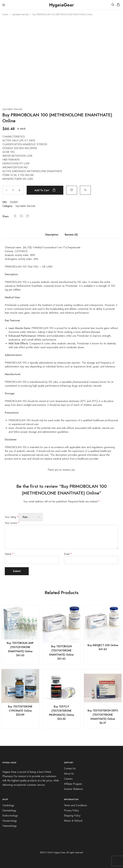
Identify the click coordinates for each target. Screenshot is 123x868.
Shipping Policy (72, 816)
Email (68, 554)
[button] (85, 190)
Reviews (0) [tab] (71, 235)
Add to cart (45, 190)
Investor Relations (73, 789)
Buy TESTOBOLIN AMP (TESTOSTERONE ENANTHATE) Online (20, 647)
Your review (12, 523)
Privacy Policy (71, 810)
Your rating (12, 517)
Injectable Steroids (20, 14)
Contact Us (70, 769)
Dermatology (9, 810)
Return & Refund (73, 821)
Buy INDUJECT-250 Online (103, 645)
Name (9, 554)
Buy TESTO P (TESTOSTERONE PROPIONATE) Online (61, 711)
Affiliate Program (73, 784)
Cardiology (8, 805)
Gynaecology (10, 821)
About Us (69, 774)
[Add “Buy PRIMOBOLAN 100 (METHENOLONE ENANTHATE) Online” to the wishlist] (72, 190)
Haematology (9, 826)
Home (5, 14)
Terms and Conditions (76, 805)
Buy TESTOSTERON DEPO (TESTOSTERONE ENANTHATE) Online (103, 715)
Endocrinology (10, 816)
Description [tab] (52, 235)
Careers (68, 779)
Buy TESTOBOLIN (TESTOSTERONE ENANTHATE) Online (61, 651)
